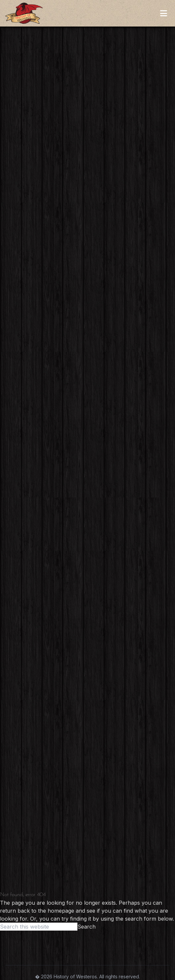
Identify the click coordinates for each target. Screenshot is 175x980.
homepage (61, 911)
